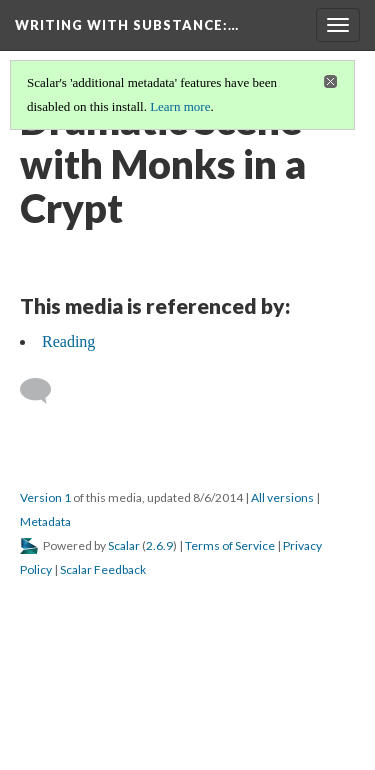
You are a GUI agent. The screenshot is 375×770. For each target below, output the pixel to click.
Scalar (124, 545)
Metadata (45, 521)
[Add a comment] (44, 391)
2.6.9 (159, 545)
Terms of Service (230, 545)
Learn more (180, 106)
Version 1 (45, 497)
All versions (282, 497)
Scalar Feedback (103, 569)
